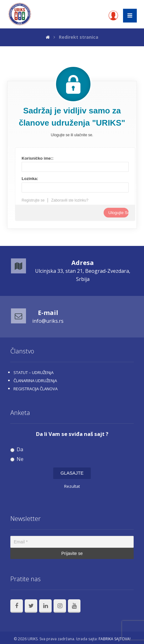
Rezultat (72, 486)
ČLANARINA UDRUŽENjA (35, 381)
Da (17, 449)
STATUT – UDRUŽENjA (33, 372)
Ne (17, 459)
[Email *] (72, 542)
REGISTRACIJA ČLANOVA (36, 389)
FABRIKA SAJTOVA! (115, 639)
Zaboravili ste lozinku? (70, 200)
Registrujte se (33, 200)
